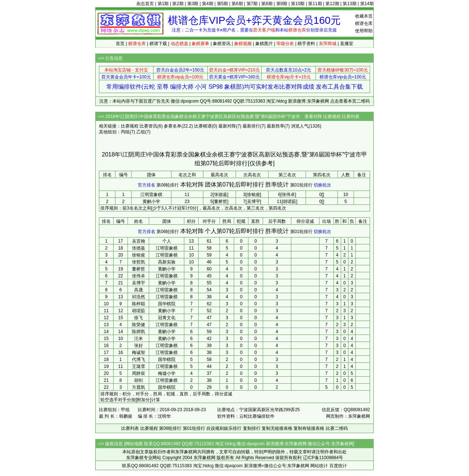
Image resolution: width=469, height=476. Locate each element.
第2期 (178, 4)
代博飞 (139, 359)
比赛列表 (351, 117)
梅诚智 (139, 353)
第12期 (332, 4)
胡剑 (139, 380)
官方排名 (147, 185)
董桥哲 (139, 269)
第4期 (208, 4)
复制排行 (252, 428)
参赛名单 (173, 126)
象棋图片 (264, 44)
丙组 (125, 132)
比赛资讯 (148, 126)
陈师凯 (139, 332)
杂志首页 (145, 4)
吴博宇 (139, 283)
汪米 (139, 339)
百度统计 (338, 466)
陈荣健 (139, 325)
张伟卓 (139, 276)
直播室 (347, 44)
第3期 (193, 4)
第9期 (282, 4)
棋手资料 (306, 44)
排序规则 (109, 208)
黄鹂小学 (151, 202)
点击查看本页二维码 (350, 101)
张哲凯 (139, 262)
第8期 (267, 4)
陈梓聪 (139, 304)
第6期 (237, 4)
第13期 (349, 4)
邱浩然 (139, 297)
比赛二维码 (337, 428)
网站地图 (134, 444)
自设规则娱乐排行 (224, 428)
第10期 (298, 4)
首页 (120, 44)
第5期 (223, 4)
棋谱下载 (158, 44)
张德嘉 (139, 248)
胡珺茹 (139, 311)
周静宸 (139, 373)
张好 (139, 346)
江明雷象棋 (151, 195)
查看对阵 (313, 117)
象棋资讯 (222, 44)
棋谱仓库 (364, 23)
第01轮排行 (301, 185)
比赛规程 (332, 117)
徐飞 (139, 318)
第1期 (163, 4)
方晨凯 (139, 387)
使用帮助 (364, 31)
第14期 (367, 4)
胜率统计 (277, 185)
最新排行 (251, 126)
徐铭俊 (139, 255)
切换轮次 (322, 185)
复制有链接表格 (309, 428)
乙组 (141, 132)
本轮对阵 (192, 185)
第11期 (315, 4)
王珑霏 (139, 366)
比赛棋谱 (203, 126)
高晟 (139, 290)
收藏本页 (364, 16)
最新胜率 (276, 126)
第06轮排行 (168, 185)
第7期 (252, 4)
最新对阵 (227, 126)
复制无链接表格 (277, 428)
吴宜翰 (139, 241)
